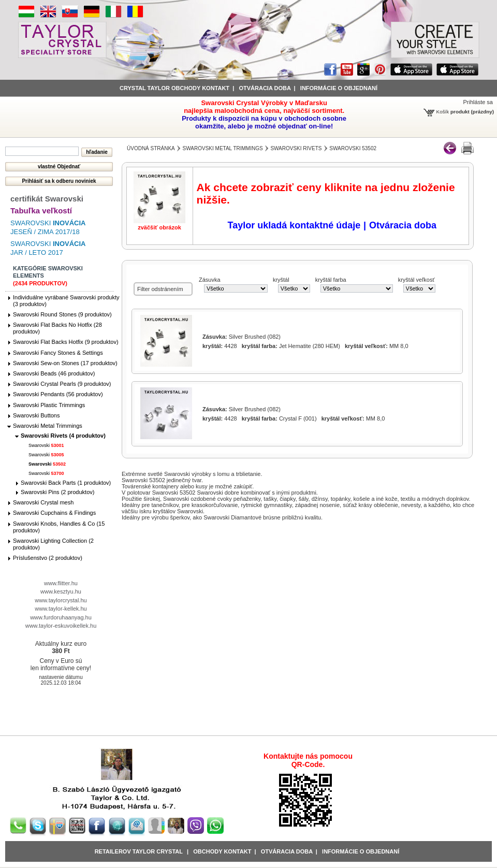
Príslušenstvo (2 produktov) (48, 558)
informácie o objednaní (339, 88)
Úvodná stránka (151, 148)
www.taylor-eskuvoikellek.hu (61, 626)
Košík (443, 112)
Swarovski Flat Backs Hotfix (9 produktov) (66, 342)
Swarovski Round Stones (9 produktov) (62, 314)
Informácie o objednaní (361, 851)
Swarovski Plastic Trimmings (49, 405)
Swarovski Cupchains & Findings (54, 513)
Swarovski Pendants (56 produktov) (58, 394)
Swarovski (46, 445)
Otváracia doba (265, 88)
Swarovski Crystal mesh (43, 502)
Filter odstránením (160, 289)
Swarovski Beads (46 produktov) (54, 373)
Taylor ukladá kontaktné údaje (294, 225)
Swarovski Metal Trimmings (48, 426)
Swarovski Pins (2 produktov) (57, 492)
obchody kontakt (222, 851)
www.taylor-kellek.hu (61, 609)
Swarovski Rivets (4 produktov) (63, 436)
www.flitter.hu (61, 583)
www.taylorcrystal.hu (61, 600)
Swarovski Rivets (296, 148)
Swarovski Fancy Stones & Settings (58, 353)
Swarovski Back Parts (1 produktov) (66, 483)
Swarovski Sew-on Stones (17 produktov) (65, 363)
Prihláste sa (478, 102)
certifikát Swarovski (47, 199)
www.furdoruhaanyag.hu (61, 617)
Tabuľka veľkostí (41, 211)
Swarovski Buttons (36, 415)
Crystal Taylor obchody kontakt (174, 88)
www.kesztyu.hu (61, 591)
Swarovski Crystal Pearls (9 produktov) (62, 384)
